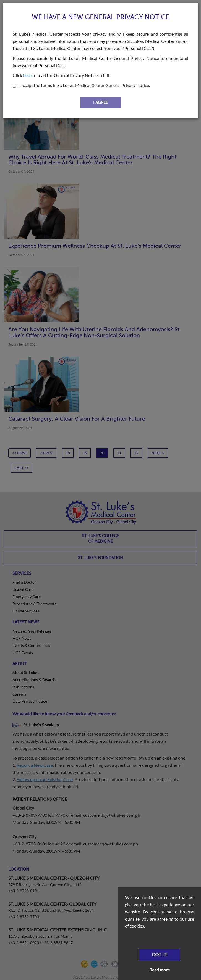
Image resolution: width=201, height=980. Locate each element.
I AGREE (100, 103)
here (27, 75)
